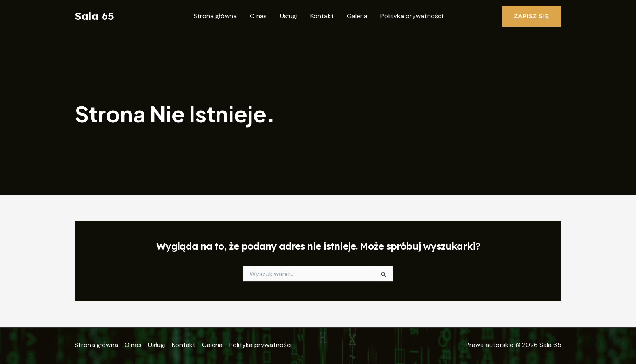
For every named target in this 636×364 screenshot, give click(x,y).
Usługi (289, 16)
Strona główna (215, 16)
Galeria (357, 16)
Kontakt (322, 16)
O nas (258, 16)
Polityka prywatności (412, 16)
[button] (532, 16)
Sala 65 (94, 16)
